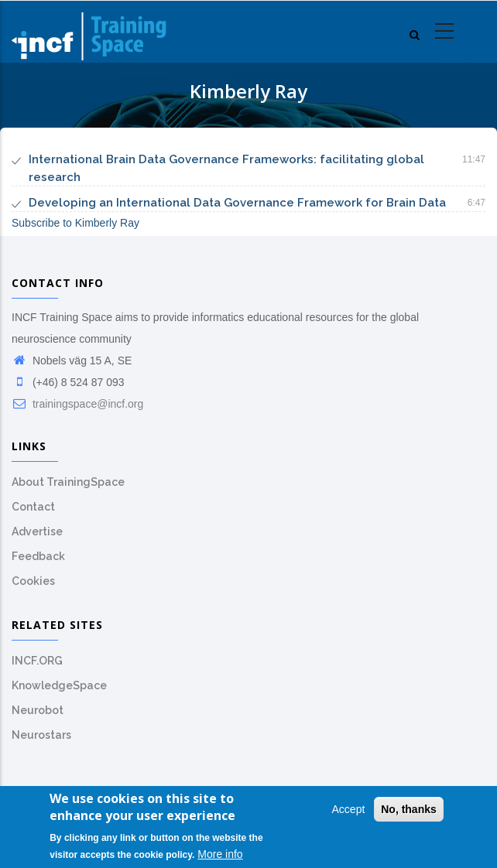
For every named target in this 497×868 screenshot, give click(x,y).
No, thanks (409, 813)
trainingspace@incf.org (77, 404)
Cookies (33, 581)
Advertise (37, 531)
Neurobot (38, 710)
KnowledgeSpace (59, 685)
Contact (33, 507)
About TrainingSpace (68, 482)
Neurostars (41, 735)
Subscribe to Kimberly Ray (75, 223)
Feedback (38, 556)
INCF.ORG (37, 661)
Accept (349, 813)
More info (220, 858)
